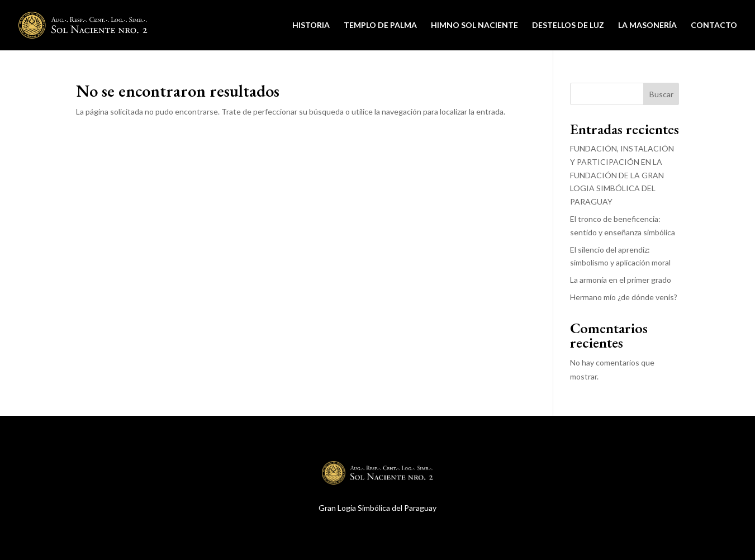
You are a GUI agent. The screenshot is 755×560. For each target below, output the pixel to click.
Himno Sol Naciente (474, 25)
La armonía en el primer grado (621, 280)
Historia (311, 25)
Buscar (661, 94)
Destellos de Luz (568, 25)
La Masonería (647, 25)
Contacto (714, 25)
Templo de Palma (380, 25)
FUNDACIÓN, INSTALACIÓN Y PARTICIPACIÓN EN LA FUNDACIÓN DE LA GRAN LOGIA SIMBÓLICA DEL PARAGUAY (622, 175)
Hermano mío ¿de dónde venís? (624, 297)
